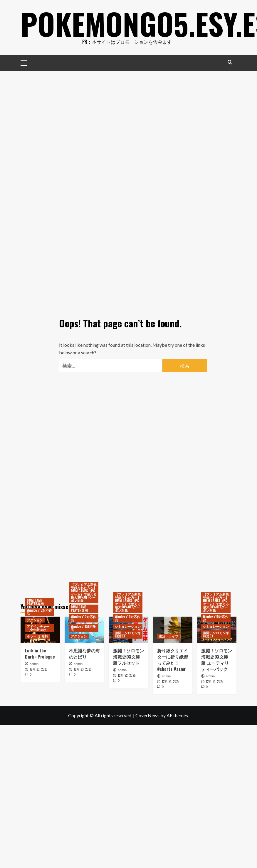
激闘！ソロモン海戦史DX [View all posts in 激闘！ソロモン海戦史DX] (128, 634)
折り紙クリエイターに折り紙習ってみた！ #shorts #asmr (173, 660)
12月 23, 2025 (38, 669)
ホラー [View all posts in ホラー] (32, 636)
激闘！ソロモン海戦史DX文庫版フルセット (128, 657)
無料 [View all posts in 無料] (45, 636)
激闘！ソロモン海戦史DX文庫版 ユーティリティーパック (217, 660)
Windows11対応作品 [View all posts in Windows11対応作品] (83, 628)
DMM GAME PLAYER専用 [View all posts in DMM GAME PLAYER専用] (35, 602)
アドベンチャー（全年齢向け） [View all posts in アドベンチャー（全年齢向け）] (38, 628)
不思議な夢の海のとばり (84, 653)
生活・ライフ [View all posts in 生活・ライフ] (169, 636)
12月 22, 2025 (127, 675)
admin (34, 664)
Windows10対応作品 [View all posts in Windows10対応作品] (39, 612)
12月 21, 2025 (171, 681)
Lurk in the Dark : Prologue (40, 653)
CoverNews (147, 715)
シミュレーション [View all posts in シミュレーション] (128, 626)
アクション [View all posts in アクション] (35, 620)
